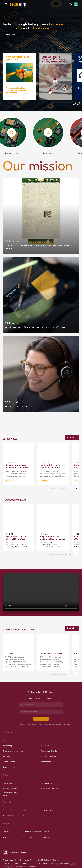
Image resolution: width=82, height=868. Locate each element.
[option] (22, 740)
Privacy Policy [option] (8, 860)
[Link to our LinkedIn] (6, 852)
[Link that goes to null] (19, 76)
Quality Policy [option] (43, 860)
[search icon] (71, 4)
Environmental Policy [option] (26, 860)
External (46, 534)
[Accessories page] (54, 135)
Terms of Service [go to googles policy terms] (61, 724)
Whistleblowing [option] (66, 863)
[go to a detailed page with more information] (19, 464)
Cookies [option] (56, 860)
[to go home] (18, 5)
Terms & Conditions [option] (11, 863)
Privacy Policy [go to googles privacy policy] (49, 724)
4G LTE (11, 534)
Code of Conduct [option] (29, 863)
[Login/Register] (76, 4)
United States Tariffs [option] (48, 863)
